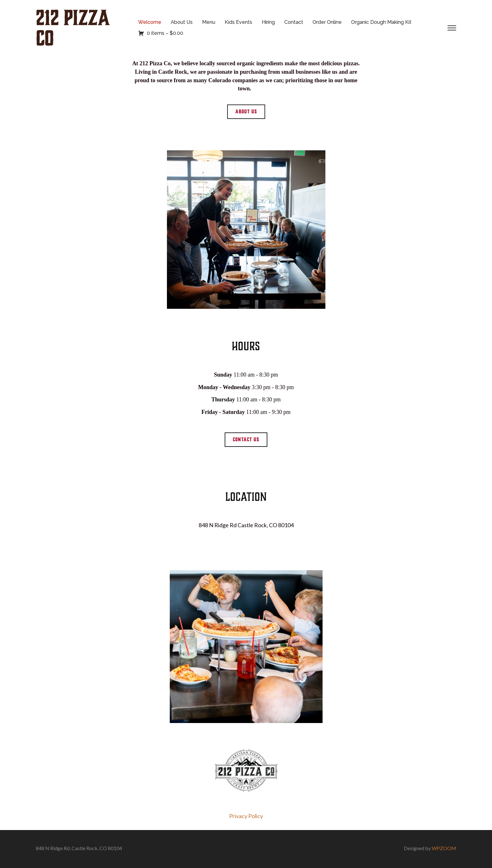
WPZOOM (444, 848)
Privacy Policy (246, 816)
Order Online (327, 22)
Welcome (150, 22)
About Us (182, 22)
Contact (294, 22)
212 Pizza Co (73, 28)
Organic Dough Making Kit (381, 22)
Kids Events (238, 22)
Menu (209, 22)
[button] (246, 112)
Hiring (268, 22)
